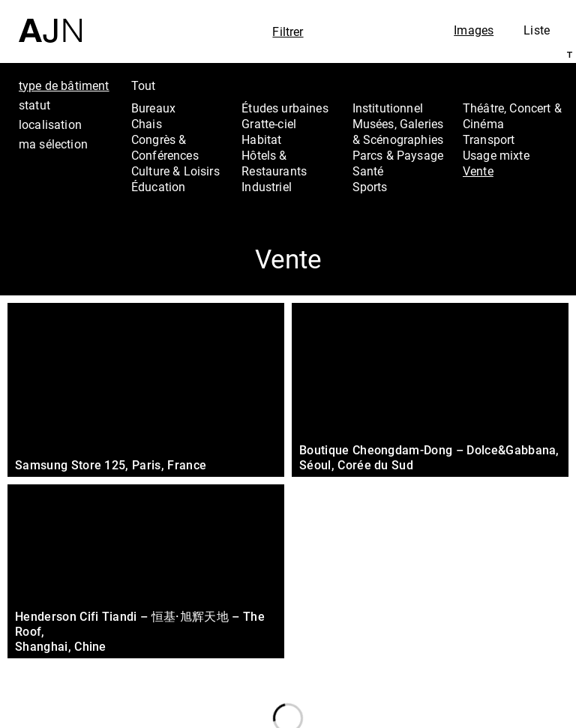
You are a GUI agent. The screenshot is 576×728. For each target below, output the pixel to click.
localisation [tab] (50, 124)
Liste (537, 30)
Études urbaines (285, 108)
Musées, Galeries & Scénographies (398, 132)
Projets (475, 643)
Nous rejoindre (485, 696)
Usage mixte (496, 155)
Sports (370, 187)
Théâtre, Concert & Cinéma (512, 116)
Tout (144, 85)
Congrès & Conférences (165, 147)
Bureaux (153, 108)
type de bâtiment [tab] (64, 85)
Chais (147, 124)
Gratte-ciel (269, 124)
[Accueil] (50, 21)
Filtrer (288, 31)
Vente (478, 171)
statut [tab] (34, 105)
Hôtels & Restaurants (274, 163)
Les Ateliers (491, 623)
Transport (489, 139)
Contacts (482, 664)
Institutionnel (388, 108)
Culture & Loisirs (175, 171)
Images (474, 30)
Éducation (158, 187)
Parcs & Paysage (398, 155)
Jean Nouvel (493, 604)
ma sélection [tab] (53, 144)
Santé (368, 171)
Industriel (267, 187)
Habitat (261, 139)
